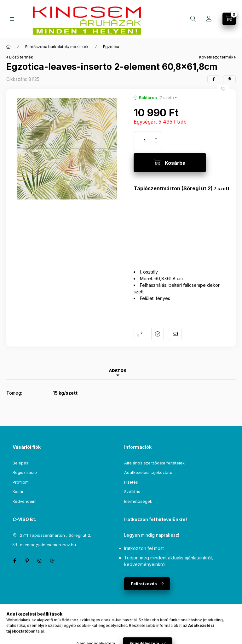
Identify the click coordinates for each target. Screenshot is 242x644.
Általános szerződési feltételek (154, 463)
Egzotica (111, 47)
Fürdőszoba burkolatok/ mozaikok (57, 47)
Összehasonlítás (140, 334)
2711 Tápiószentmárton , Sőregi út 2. (55, 535)
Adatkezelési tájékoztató (148, 472)
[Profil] (209, 19)
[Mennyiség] (145, 141)
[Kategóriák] (12, 19)
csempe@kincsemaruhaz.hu (48, 545)
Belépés (20, 463)
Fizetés (131, 482)
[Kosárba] (170, 163)
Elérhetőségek (138, 501)
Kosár (18, 491)
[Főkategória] (9, 47)
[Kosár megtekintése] (229, 19)
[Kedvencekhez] (223, 89)
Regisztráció (25, 472)
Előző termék (21, 57)
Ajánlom (175, 334)
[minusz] (156, 145)
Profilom (21, 482)
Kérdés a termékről (158, 334)
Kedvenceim (25, 501)
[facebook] (214, 79)
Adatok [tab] (118, 371)
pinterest (27, 561)
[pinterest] (229, 79)
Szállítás (132, 491)
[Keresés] (193, 19)
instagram (40, 561)
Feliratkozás (144, 584)
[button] (67, 150)
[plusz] (156, 136)
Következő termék (216, 57)
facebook (14, 561)
